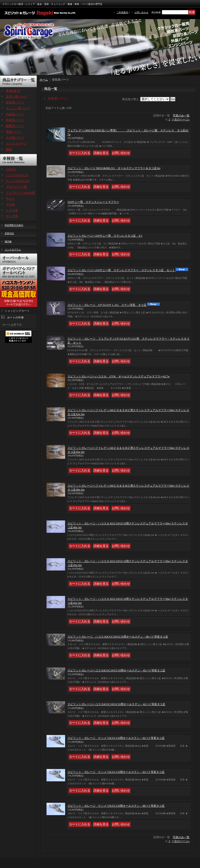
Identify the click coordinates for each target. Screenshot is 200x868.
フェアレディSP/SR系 (20, 193)
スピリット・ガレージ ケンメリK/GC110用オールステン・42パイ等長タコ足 (116, 738)
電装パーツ (13, 132)
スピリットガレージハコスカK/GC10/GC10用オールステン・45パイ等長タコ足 (116, 670)
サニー (10, 199)
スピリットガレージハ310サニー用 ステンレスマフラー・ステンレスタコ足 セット (122, 270)
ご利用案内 (122, 12)
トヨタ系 (12, 210)
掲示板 (8, 241)
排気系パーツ (15, 102)
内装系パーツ (15, 114)
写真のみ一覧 (181, 116)
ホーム (44, 80)
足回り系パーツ (16, 97)
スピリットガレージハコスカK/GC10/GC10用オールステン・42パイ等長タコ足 (116, 704)
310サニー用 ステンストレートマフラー (93, 202)
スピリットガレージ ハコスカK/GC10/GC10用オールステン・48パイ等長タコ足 (118, 637)
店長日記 (9, 233)
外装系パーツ (15, 120)
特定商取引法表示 (14, 225)
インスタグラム (13, 250)
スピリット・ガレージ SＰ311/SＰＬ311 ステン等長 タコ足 (107, 305)
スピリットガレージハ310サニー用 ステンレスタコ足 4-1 (105, 236)
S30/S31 (11, 169)
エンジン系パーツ (18, 108)
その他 (10, 204)
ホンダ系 (12, 216)
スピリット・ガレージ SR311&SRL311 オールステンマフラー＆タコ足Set (114, 168)
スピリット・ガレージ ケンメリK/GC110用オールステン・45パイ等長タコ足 (116, 772)
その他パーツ (15, 138)
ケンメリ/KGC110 (18, 181)
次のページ (182, 120)
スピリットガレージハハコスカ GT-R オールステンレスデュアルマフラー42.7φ (118, 376)
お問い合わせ (141, 12)
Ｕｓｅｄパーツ (16, 143)
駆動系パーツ (15, 126)
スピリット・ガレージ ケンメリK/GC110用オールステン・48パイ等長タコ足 (116, 806)
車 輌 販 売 (13, 91)
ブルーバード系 (16, 187)
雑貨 (9, 149)
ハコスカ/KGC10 (17, 175)
